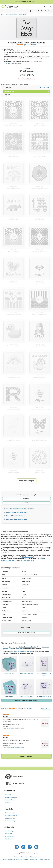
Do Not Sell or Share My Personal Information (16, 860)
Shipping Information (11, 816)
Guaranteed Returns (11, 818)
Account (33, 11)
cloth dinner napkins (27, 557)
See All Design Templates (19, 509)
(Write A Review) (46, 709)
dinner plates (19, 649)
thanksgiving (41, 559)
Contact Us (27, 503)
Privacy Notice (34, 857)
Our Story (8, 795)
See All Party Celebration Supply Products (27, 700)
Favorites (41, 11)
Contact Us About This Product (26, 633)
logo (32, 560)
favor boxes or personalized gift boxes (21, 651)
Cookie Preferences (44, 860)
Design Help (9, 834)
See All (16, 519)
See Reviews (26, 45)
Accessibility (34, 860)
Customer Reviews (10, 800)
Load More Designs (27, 481)
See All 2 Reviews (26, 756)
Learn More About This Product (13, 64)
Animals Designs (26, 91)
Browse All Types (15, 516)
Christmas (4, 560)
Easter (10, 560)
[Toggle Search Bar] (48, 7)
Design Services (10, 836)
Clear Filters (8, 94)
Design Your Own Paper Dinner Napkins (15, 728)
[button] (50, 7)
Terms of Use (25, 857)
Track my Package (10, 821)
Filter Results (26, 498)
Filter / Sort (45, 88)
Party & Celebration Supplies (28, 647)
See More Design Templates (16, 512)
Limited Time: (26, 2)
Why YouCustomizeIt (11, 797)
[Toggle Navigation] (44, 7)
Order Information (10, 813)
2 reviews (29, 709)
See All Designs (10, 831)
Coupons (17, 857)
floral (13, 560)
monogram (26, 560)
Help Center (49, 11)
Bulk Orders (9, 839)
